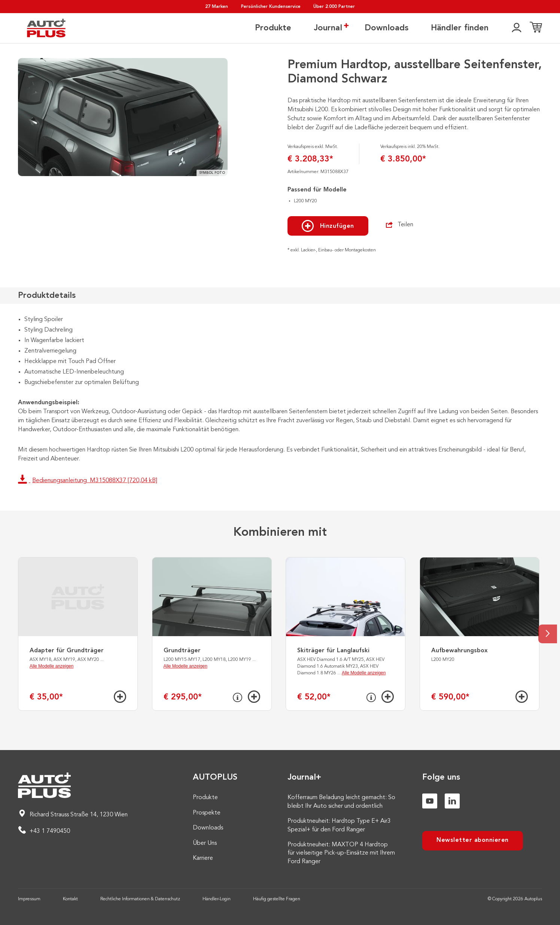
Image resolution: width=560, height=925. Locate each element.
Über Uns (205, 843)
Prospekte (207, 813)
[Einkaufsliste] (536, 28)
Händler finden (460, 28)
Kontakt (70, 899)
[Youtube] (430, 801)
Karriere (203, 858)
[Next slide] (548, 634)
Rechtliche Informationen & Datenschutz (140, 899)
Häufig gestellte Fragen (277, 899)
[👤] (517, 28)
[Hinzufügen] (120, 697)
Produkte (273, 28)
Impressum (29, 899)
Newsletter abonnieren (473, 840)
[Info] (238, 698)
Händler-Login (217, 899)
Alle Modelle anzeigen (51, 666)
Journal (328, 28)
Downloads (386, 28)
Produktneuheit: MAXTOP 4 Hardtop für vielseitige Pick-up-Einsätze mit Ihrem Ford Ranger (341, 853)
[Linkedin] (452, 801)
